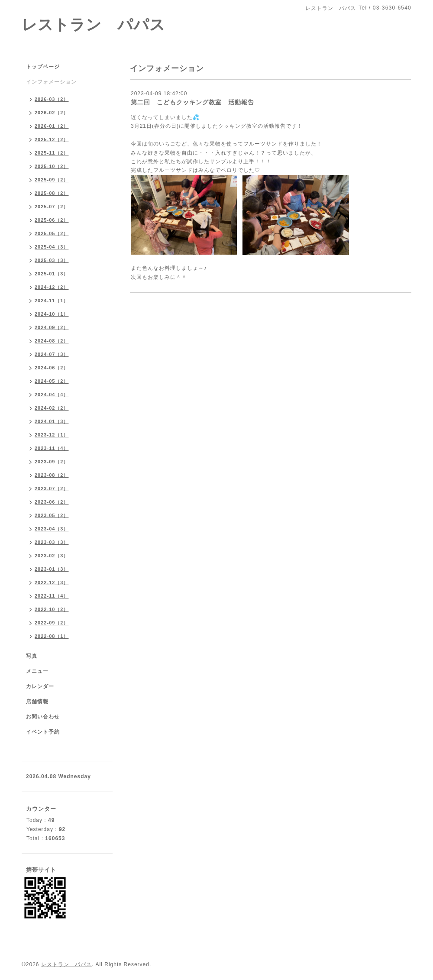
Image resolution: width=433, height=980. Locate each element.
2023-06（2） (52, 502)
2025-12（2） (52, 139)
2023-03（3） (52, 542)
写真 (32, 656)
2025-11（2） (52, 153)
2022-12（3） (52, 582)
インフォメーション (51, 82)
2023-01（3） (52, 569)
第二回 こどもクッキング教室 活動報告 (192, 102)
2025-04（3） (52, 247)
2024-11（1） (52, 301)
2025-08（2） (52, 193)
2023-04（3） (52, 529)
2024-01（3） (52, 421)
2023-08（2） (52, 475)
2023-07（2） (52, 488)
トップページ (43, 67)
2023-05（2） (52, 515)
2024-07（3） (52, 354)
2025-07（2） (52, 207)
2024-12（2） (52, 287)
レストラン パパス (94, 24)
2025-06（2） (52, 220)
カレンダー (40, 686)
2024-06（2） (52, 368)
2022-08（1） (52, 636)
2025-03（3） (52, 260)
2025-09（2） (52, 180)
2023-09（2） (52, 462)
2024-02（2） (52, 408)
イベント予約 (43, 732)
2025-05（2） (52, 233)
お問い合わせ (43, 717)
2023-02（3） (52, 556)
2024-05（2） (52, 381)
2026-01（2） (52, 126)
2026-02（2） (52, 113)
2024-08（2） (52, 341)
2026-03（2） (52, 99)
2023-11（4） (52, 448)
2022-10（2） (52, 609)
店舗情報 (37, 702)
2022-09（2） (52, 623)
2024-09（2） (52, 327)
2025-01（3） (52, 274)
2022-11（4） (52, 596)
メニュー (37, 671)
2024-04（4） (52, 395)
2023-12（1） (52, 435)
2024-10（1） (52, 314)
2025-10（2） (52, 166)
